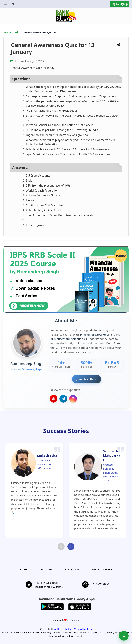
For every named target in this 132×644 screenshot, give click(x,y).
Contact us (72, 570)
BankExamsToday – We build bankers (72, 629)
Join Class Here (87, 379)
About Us (46, 570)
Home (7, 32)
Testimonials (102, 570)
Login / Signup (120, 4)
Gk (17, 32)
